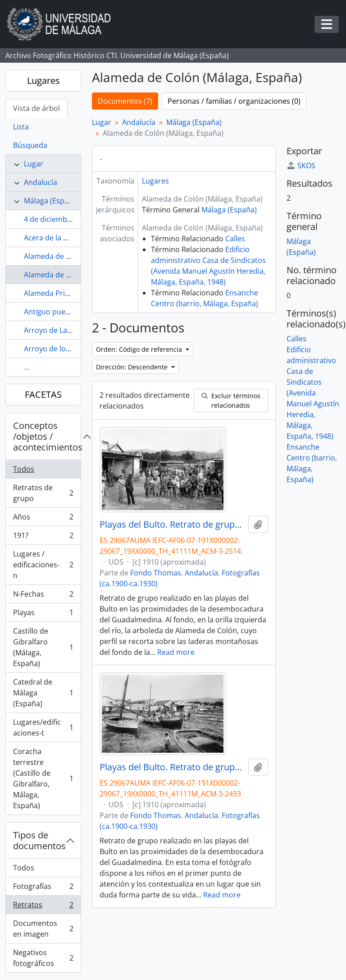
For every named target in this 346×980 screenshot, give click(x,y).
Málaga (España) (52, 201)
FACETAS (43, 394)
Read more (176, 652)
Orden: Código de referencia (140, 349)
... (27, 367)
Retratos (43, 907)
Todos (24, 469)
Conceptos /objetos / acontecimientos (47, 436)
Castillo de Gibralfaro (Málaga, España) (43, 647)
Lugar (34, 164)
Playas (43, 614)
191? (43, 537)
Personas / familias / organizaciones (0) (234, 101)
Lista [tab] (21, 127)
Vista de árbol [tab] (36, 108)
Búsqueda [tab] (30, 145)
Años (43, 519)
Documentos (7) (125, 101)
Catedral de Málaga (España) (43, 693)
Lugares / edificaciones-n (43, 565)
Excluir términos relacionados (231, 400)
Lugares (43, 81)
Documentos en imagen (43, 929)
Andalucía (41, 182)
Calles (235, 239)
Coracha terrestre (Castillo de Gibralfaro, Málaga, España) (43, 778)
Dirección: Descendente (133, 367)
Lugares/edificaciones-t (43, 727)
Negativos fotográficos (43, 958)
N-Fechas (43, 596)
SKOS (301, 166)
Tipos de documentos (39, 840)
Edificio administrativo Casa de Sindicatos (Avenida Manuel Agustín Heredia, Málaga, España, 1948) (313, 393)
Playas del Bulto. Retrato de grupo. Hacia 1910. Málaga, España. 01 (172, 525)
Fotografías (43, 888)
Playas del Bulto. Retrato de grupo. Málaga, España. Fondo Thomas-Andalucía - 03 (172, 767)
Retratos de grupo (43, 493)
